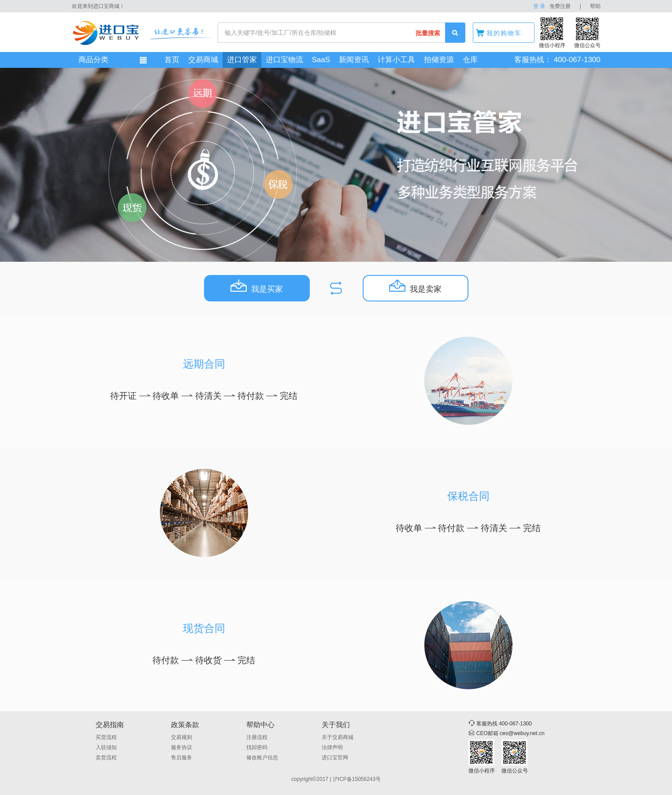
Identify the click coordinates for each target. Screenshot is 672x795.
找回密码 (257, 747)
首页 (172, 60)
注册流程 (257, 737)
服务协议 (182, 747)
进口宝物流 (284, 60)
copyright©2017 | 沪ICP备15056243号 (336, 779)
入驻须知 (106, 747)
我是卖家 (415, 286)
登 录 (539, 6)
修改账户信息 (262, 758)
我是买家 (257, 286)
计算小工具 (396, 60)
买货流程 (106, 737)
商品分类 (93, 60)
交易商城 (203, 60)
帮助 (595, 6)
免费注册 (560, 6)
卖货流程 (106, 758)
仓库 (470, 60)
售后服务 (182, 758)
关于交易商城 (338, 737)
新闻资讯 (354, 60)
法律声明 (332, 747)
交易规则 (182, 737)
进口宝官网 (335, 758)
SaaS (321, 60)
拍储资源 (439, 60)
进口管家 (242, 60)
